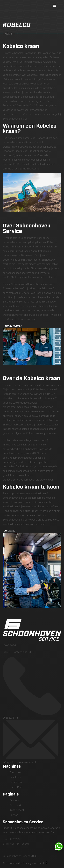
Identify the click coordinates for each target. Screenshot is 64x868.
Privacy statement (33, 863)
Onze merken (13, 326)
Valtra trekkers (39, 251)
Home (9, 34)
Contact (10, 531)
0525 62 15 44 (32, 688)
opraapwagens (11, 255)
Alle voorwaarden (13, 863)
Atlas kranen (23, 251)
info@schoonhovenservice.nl (32, 742)
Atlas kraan (31, 511)
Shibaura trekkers (22, 246)
